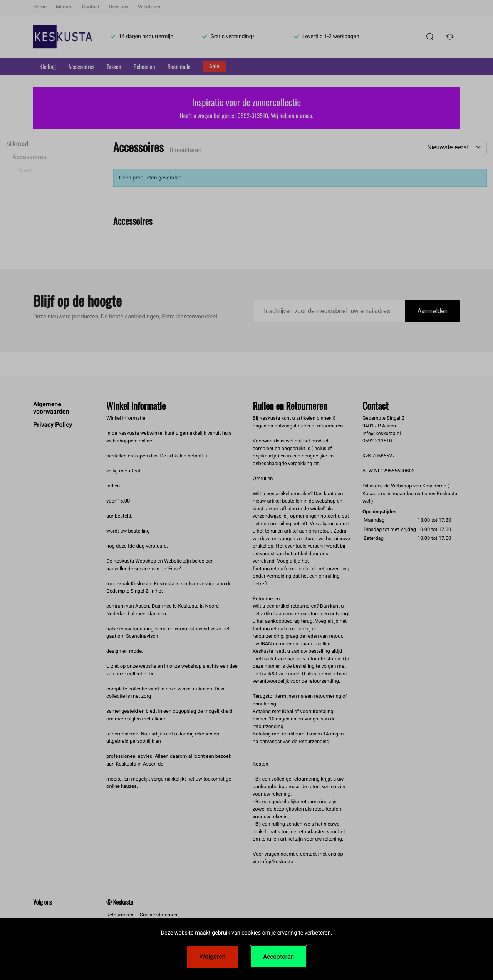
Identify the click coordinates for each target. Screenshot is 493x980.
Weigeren (212, 957)
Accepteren (278, 957)
